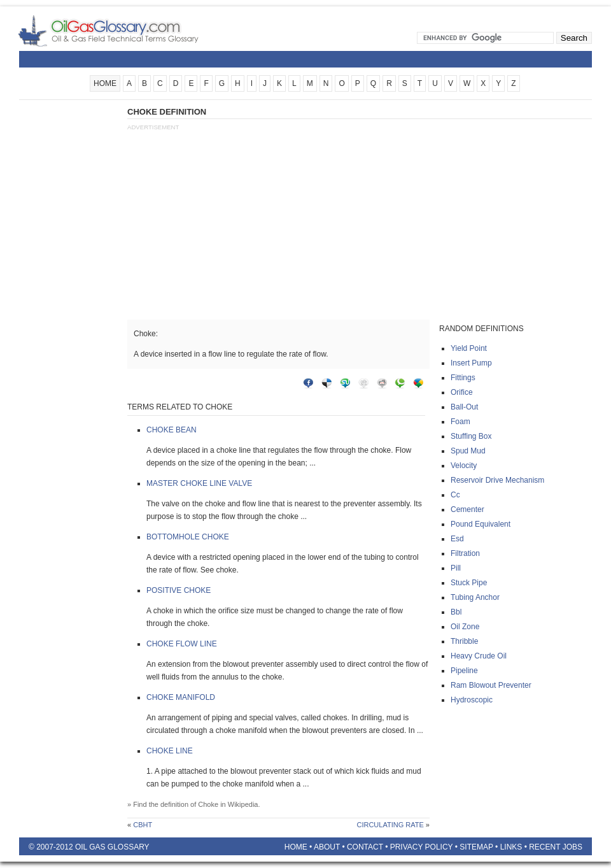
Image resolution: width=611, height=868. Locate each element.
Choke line (170, 751)
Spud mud (468, 451)
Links (511, 847)
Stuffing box (471, 436)
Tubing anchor (475, 597)
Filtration (465, 553)
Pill (456, 568)
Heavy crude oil (479, 656)
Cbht (143, 825)
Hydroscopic (472, 700)
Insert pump (471, 363)
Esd (457, 539)
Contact (365, 847)
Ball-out (464, 407)
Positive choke (179, 590)
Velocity (464, 466)
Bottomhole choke (188, 537)
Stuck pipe (469, 583)
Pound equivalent (481, 524)
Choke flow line (182, 644)
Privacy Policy (422, 847)
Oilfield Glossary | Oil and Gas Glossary (124, 31)
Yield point (469, 348)
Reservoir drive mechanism (497, 480)
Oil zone (465, 627)
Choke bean (172, 430)
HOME (105, 83)
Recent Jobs (556, 847)
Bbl (456, 612)
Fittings (463, 378)
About (327, 847)
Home (296, 847)
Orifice (462, 392)
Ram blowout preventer (491, 685)
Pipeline (464, 671)
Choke (208, 804)
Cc (455, 495)
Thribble (464, 641)
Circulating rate (390, 825)
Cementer (467, 509)
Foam (460, 422)
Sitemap (476, 847)
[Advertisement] (70, 297)
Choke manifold (181, 697)
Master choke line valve (199, 483)
